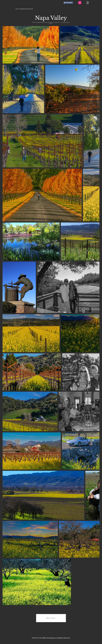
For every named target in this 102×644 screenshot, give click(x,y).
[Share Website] (68, 3)
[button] (87, 3)
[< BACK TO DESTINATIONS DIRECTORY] (24, 9)
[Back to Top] (51, 618)
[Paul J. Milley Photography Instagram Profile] (80, 3)
